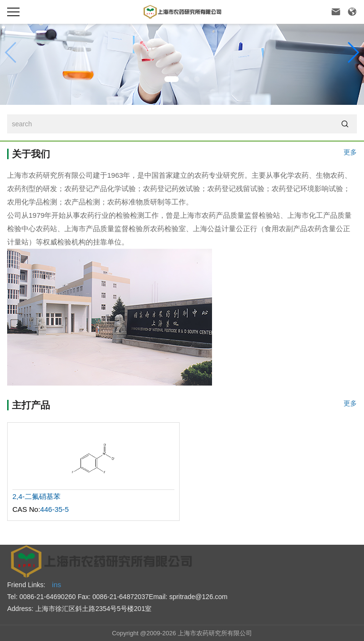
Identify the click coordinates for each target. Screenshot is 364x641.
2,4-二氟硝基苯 (36, 496)
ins (56, 585)
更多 (350, 152)
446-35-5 (54, 509)
